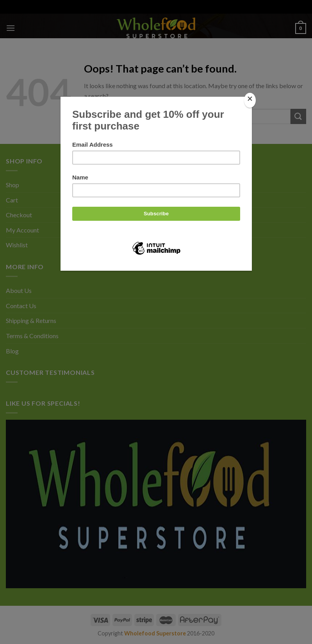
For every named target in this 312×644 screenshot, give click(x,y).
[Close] (250, 100)
